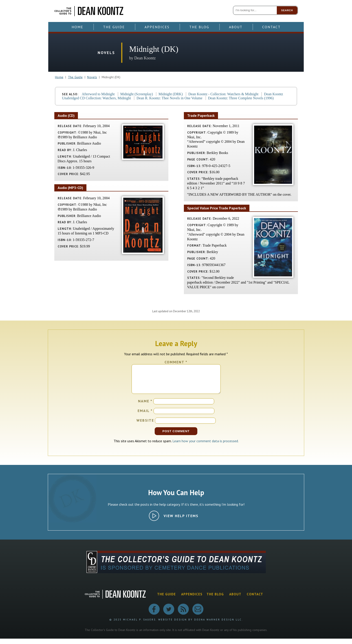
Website (145, 426)
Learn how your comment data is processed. (206, 446)
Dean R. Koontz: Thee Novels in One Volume (169, 98)
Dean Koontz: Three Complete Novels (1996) (241, 98)
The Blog (199, 27)
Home (77, 27)
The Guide (114, 27)
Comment (176, 362)
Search (287, 10)
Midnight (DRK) (171, 94)
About (236, 27)
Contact (271, 27)
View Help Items (181, 521)
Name (145, 406)
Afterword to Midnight (98, 94)
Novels (92, 77)
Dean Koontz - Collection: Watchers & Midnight (223, 94)
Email (145, 416)
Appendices (157, 27)
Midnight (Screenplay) (137, 94)
